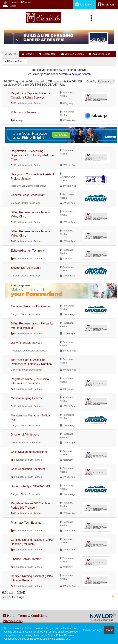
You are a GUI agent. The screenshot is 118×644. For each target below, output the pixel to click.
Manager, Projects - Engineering (31, 306)
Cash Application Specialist (28, 469)
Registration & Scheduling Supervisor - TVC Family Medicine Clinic (32, 155)
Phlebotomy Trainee (23, 112)
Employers (106, 4)
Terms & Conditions (33, 615)
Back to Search (15, 61)
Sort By (91, 81)
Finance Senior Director (26, 559)
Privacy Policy (13, 621)
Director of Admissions (25, 435)
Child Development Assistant (29, 452)
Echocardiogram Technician (28, 251)
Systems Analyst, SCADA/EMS (30, 486)
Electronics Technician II (26, 268)
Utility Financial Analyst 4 (26, 343)
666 (19, 592)
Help (9, 615)
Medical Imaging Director (26, 398)
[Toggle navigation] (91, 18)
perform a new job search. (75, 74)
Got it (109, 630)
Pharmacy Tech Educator (27, 523)
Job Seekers (85, 4)
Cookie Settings (92, 630)
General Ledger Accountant (28, 195)
